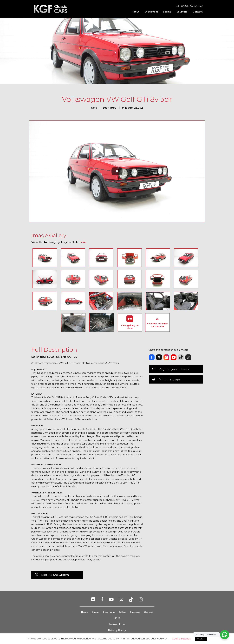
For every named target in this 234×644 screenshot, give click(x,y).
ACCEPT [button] (201, 639)
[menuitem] (135, 12)
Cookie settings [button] (181, 639)
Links (117, 618)
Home (84, 612)
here (83, 242)
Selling (167, 12)
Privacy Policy (117, 630)
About (135, 12)
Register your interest (174, 369)
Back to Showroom (55, 575)
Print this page (169, 379)
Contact (198, 12)
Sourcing (182, 12)
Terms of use (117, 624)
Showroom (151, 12)
